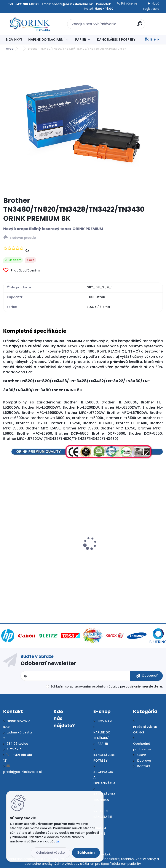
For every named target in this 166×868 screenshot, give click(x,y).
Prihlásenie (129, 3)
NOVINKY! (14, 40)
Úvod (10, 49)
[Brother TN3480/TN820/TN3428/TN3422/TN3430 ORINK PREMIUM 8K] (83, 125)
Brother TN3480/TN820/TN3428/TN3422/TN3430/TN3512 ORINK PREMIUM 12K (47, 559)
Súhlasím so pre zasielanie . (107, 686)
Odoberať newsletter (48, 663)
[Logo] (30, 24)
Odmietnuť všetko (50, 853)
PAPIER (81, 40)
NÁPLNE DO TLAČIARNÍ (46, 40)
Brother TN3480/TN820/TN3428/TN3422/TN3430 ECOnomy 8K (122, 559)
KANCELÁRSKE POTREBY (116, 40)
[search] (140, 25)
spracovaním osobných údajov (94, 686)
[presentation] (6, 539)
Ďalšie (150, 39)
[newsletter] (147, 676)
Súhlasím (86, 853)
